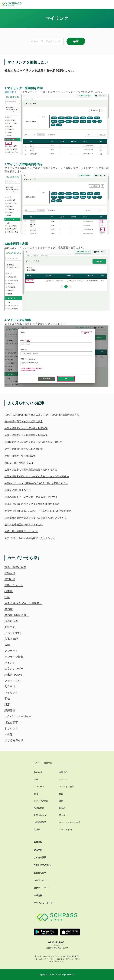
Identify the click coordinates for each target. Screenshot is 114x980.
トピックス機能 (41, 801)
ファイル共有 (13, 681)
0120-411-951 (57, 942)
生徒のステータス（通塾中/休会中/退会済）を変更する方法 (36, 483)
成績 (7, 645)
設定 (7, 705)
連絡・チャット (14, 585)
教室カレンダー (14, 669)
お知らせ (10, 579)
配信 (7, 699)
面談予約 (10, 627)
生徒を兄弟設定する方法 (18, 490)
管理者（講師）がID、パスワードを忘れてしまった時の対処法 (38, 511)
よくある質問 (40, 857)
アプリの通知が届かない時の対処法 (24, 449)
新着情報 (38, 842)
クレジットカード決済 (70, 822)
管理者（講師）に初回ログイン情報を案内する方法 (32, 504)
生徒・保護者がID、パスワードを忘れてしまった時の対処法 (37, 476)
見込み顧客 (11, 722)
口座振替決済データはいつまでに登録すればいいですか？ (36, 518)
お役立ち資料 (40, 873)
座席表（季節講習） (17, 615)
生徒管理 (10, 573)
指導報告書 (11, 621)
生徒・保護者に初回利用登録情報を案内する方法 (31, 470)
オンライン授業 (14, 657)
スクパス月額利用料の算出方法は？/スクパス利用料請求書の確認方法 (42, 415)
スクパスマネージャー (18, 716)
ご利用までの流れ (42, 865)
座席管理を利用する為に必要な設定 (24, 422)
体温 (61, 794)
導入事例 (38, 850)
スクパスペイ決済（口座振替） (23, 603)
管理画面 (10, 92)
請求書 (9, 591)
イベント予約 (13, 633)
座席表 (9, 609)
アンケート (11, 651)
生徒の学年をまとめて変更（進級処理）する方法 (31, 497)
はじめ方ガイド (14, 740)
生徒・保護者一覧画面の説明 (20, 456)
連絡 (61, 801)
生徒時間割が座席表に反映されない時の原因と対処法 (33, 442)
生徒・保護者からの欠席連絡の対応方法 (26, 428)
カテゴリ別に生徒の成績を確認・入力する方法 (30, 538)
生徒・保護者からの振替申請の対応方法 (26, 435)
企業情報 (38, 895)
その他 (9, 734)
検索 (76, 41)
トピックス (11, 728)
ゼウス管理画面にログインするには (24, 525)
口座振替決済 (40, 822)
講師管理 (10, 711)
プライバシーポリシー (44, 903)
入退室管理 (11, 639)
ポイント (10, 663)
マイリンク (11, 693)
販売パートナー (41, 888)
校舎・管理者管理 (15, 567)
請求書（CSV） (14, 675)
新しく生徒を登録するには (19, 463)
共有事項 (10, 687)
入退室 (37, 830)
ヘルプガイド (40, 880)
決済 (7, 597)
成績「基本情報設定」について (21, 531)
